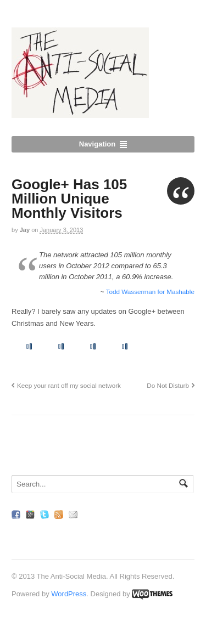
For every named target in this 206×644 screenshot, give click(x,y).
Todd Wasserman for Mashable (150, 292)
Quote (181, 191)
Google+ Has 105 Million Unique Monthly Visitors (69, 199)
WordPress (69, 594)
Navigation (97, 144)
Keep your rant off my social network (69, 385)
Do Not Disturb (168, 385)
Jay (25, 230)
